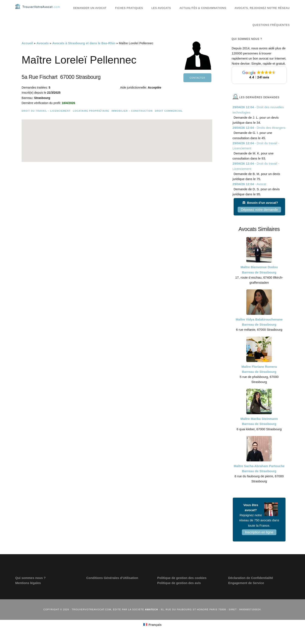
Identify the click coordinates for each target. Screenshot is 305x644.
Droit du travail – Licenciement (46, 119)
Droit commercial (169, 119)
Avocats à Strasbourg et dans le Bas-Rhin (84, 52)
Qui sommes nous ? (30, 586)
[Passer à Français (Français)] (152, 633)
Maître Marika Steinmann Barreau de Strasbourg (259, 430)
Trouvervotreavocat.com (41, 11)
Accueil (27, 52)
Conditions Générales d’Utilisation (112, 586)
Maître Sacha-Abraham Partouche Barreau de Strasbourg (259, 477)
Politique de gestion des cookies (182, 586)
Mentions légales (28, 591)
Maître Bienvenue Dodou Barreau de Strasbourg (259, 278)
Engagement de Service (246, 591)
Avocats (43, 52)
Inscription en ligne (259, 541)
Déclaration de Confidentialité (251, 586)
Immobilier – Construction (132, 119)
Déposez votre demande (259, 218)
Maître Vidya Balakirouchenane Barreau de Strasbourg (259, 330)
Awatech (151, 618)
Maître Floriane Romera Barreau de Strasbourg (259, 378)
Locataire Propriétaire (91, 119)
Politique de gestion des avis (179, 591)
